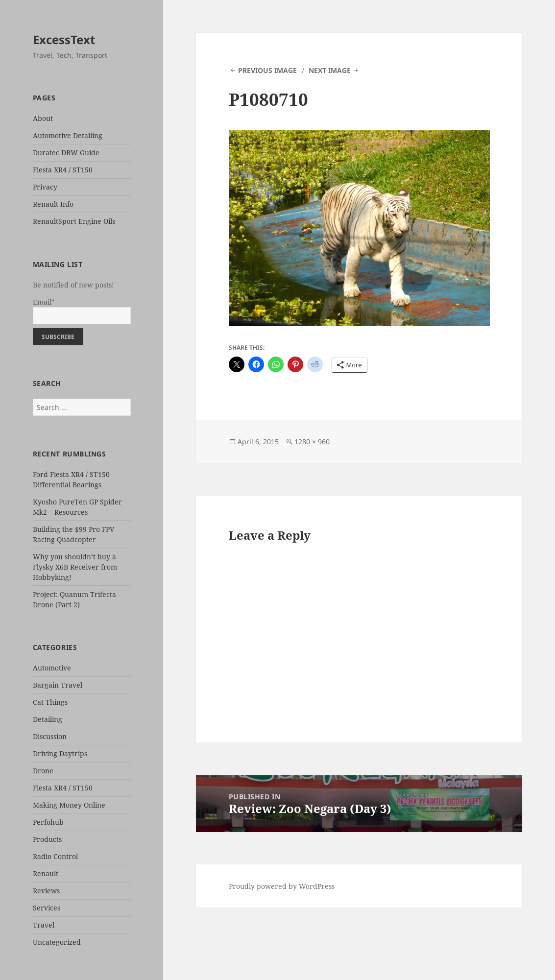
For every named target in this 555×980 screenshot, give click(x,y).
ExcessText (64, 39)
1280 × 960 (312, 442)
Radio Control (55, 856)
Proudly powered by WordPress (282, 886)
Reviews (46, 891)
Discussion (50, 736)
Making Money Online (69, 805)
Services (47, 908)
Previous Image (267, 70)
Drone (43, 771)
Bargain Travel (58, 685)
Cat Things (50, 702)
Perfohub (48, 822)
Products (47, 839)
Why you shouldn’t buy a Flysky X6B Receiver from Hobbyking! (75, 567)
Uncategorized (57, 942)
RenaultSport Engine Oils (74, 221)
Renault (46, 873)
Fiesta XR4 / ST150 (63, 170)
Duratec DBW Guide (66, 153)
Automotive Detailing (68, 135)
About (43, 118)
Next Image (330, 70)
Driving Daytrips (60, 753)
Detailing (48, 719)
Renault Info (53, 204)
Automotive (52, 668)
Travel (44, 925)
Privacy (45, 187)
